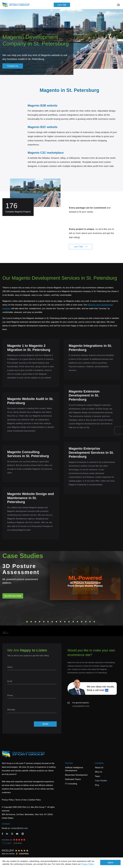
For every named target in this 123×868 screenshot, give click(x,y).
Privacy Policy (88, 864)
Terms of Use (21, 800)
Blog (97, 785)
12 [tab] (73, 622)
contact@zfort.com (81, 706)
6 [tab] (48, 622)
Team (97, 776)
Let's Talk (62, 5)
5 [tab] (44, 622)
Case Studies (101, 781)
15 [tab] (86, 622)
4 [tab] (40, 622)
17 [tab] (94, 622)
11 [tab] (69, 622)
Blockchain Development (76, 775)
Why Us (98, 772)
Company (99, 763)
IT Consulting (71, 784)
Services (69, 763)
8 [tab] (56, 622)
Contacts (6, 824)
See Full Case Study (13, 596)
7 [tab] (52, 622)
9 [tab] (61, 622)
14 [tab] (82, 622)
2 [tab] (31, 622)
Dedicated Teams (73, 779)
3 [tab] (35, 622)
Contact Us (13, 66)
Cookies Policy (35, 800)
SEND (45, 724)
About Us (99, 768)
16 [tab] (90, 622)
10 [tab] (65, 622)
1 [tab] (27, 622)
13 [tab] (77, 622)
